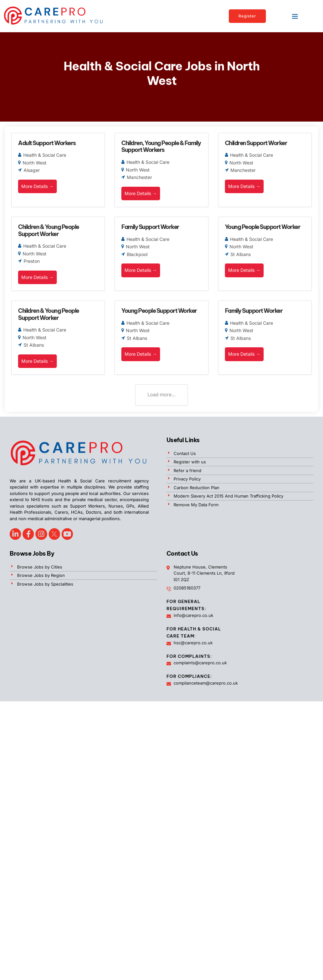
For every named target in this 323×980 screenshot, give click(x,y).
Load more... (161, 395)
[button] (295, 16)
